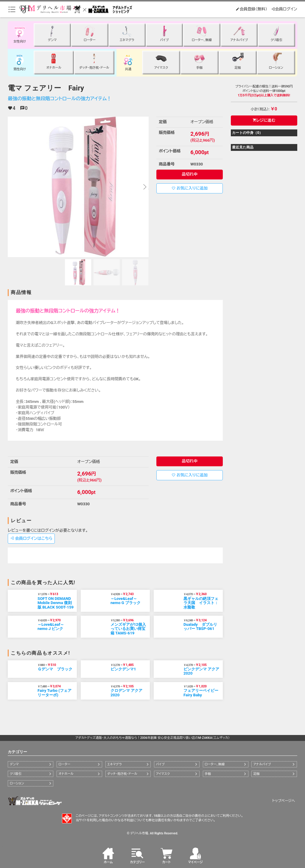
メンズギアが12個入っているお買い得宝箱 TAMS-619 (128, 629)
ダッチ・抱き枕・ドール (122, 774)
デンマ (14, 764)
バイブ (160, 764)
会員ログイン (284, 9)
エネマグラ (115, 764)
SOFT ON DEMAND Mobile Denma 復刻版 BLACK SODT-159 (56, 603)
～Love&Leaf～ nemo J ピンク (51, 627)
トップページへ (284, 801)
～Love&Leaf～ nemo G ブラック (126, 601)
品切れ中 (190, 174)
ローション (17, 783)
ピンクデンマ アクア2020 (201, 671)
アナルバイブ (262, 764)
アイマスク (163, 774)
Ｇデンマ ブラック (55, 669)
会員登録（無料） (251, 9)
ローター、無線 (215, 764)
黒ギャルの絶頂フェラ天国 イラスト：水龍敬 (201, 603)
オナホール (66, 774)
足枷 (256, 774)
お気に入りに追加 (190, 188)
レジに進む (264, 120)
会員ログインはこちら (31, 538)
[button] (144, 187)
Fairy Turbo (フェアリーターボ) (55, 693)
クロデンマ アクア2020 (126, 693)
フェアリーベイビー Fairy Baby (201, 693)
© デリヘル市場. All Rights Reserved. (152, 833)
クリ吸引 (16, 774)
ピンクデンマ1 (123, 669)
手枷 (208, 774)
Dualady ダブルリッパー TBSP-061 (200, 627)
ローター (64, 764)
